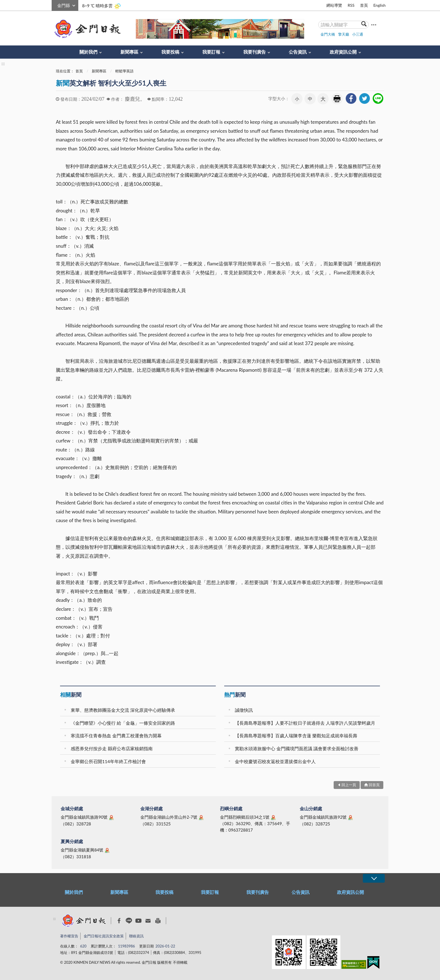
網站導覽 (334, 5)
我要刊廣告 (255, 52)
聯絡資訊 (136, 936)
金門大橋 (328, 34)
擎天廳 (344, 34)
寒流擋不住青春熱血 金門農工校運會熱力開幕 (116, 735)
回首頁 (374, 785)
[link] (351, 98)
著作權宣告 (69, 936)
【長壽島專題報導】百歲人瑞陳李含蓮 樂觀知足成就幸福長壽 (296, 735)
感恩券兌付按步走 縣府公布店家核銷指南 (112, 748)
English (379, 5)
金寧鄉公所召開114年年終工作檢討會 (108, 761)
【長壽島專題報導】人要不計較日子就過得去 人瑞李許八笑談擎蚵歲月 (305, 723)
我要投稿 (170, 52)
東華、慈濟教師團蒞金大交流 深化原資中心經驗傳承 (123, 710)
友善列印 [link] (337, 99)
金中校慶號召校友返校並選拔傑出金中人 (275, 761)
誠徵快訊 (244, 710)
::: (55, 5)
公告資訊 (298, 52)
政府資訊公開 (343, 52)
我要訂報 (211, 52)
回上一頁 (349, 785)
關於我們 (88, 52)
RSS (351, 5)
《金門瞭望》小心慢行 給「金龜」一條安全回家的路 (123, 723)
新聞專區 (129, 52)
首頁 (364, 5)
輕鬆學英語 (124, 71)
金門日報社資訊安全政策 (104, 936)
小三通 (358, 34)
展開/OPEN (374, 878)
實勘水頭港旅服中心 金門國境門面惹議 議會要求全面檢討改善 (297, 748)
